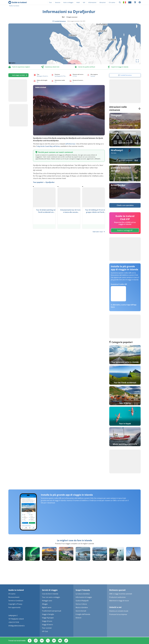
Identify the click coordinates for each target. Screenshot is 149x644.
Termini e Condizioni (16, 601)
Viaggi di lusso (47, 621)
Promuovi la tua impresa (118, 614)
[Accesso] (140, 2)
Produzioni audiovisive (117, 597)
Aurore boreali (81, 611)
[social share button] (59, 21)
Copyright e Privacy (15, 604)
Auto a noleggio (68, 2)
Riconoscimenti (14, 597)
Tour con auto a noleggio (51, 597)
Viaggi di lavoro (47, 625)
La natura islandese (83, 594)
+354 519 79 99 (14, 622)
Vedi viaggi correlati (18, 75)
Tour (50, 2)
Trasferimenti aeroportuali (52, 611)
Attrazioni (103, 2)
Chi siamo (112, 2)
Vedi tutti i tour (99, 232)
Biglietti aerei (47, 607)
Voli (84, 2)
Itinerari (78, 618)
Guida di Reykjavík (82, 601)
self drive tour (70, 144)
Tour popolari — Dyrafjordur (44, 182)
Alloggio (45, 604)
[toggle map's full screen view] (137, 61)
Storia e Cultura (81, 604)
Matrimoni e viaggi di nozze (119, 601)
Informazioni (92, 2)
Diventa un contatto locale (119, 611)
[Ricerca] (120, 2)
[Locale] (124, 2)
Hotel (78, 2)
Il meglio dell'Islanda (83, 614)
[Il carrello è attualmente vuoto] (135, 2)
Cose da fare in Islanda (50, 594)
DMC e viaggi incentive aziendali (121, 594)
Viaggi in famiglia (48, 614)
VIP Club (45, 631)
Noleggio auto (47, 601)
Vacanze (58, 2)
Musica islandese (82, 607)
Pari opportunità (14, 607)
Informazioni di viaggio (84, 597)
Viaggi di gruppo (48, 618)
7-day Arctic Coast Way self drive (48, 146)
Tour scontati (47, 628)
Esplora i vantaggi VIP (125, 230)
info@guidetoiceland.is (16, 626)
